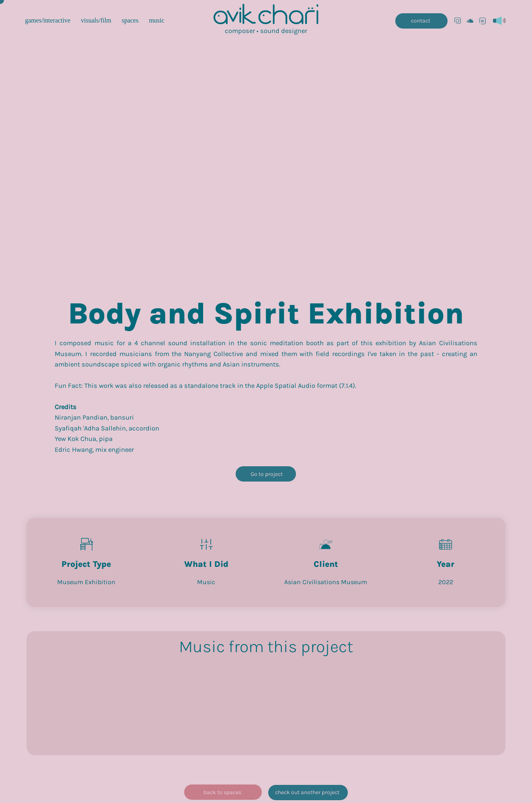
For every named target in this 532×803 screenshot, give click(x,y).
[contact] (421, 21)
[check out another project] (308, 793)
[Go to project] (266, 474)
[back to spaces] (223, 792)
